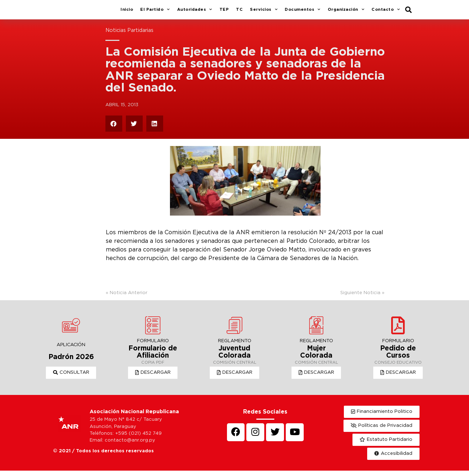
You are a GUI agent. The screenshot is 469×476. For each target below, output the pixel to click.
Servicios (264, 13)
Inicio (127, 12)
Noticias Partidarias (129, 36)
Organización (346, 13)
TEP (224, 12)
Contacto (386, 13)
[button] (71, 378)
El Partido (155, 13)
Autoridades (195, 13)
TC (239, 12)
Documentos (303, 13)
